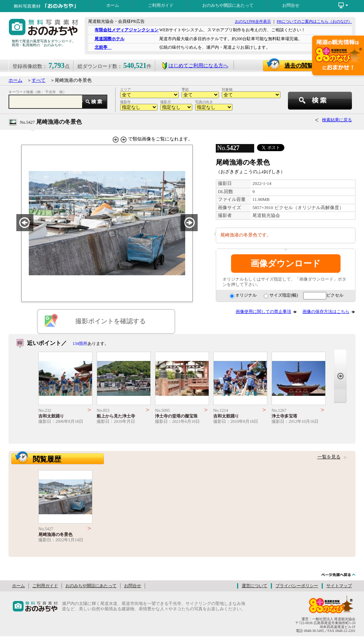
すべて (39, 80)
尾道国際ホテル (109, 39)
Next (340, 376)
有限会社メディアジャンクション (127, 30)
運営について (255, 586)
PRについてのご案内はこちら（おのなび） (314, 21)
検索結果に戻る (337, 120)
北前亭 (103, 47)
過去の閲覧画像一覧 (313, 66)
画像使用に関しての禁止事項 (263, 312)
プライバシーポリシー (297, 586)
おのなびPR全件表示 (253, 21)
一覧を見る (329, 457)
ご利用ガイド (161, 5)
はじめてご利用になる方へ (195, 66)
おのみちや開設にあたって (228, 5)
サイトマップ (339, 586)
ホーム (113, 5)
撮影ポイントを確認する (111, 321)
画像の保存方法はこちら (326, 312)
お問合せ (291, 5)
